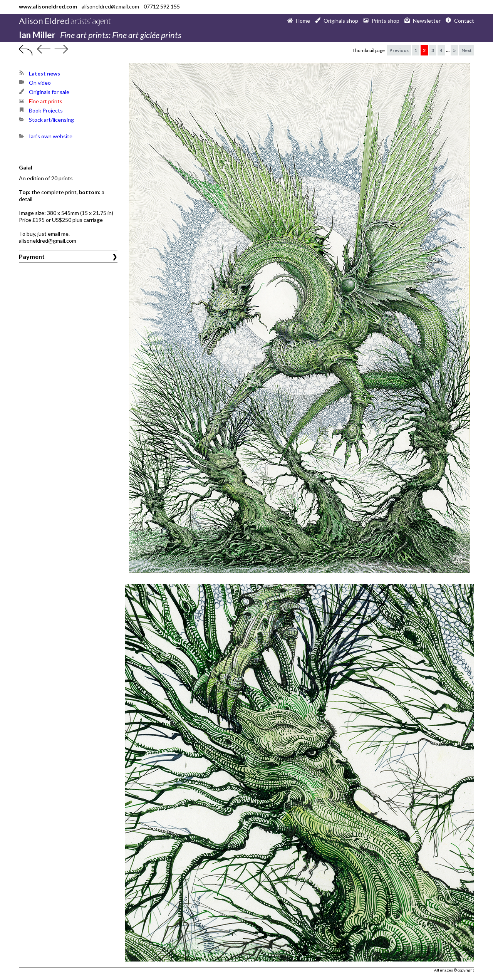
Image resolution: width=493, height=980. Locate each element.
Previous (399, 50)
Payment (32, 256)
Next (467, 50)
